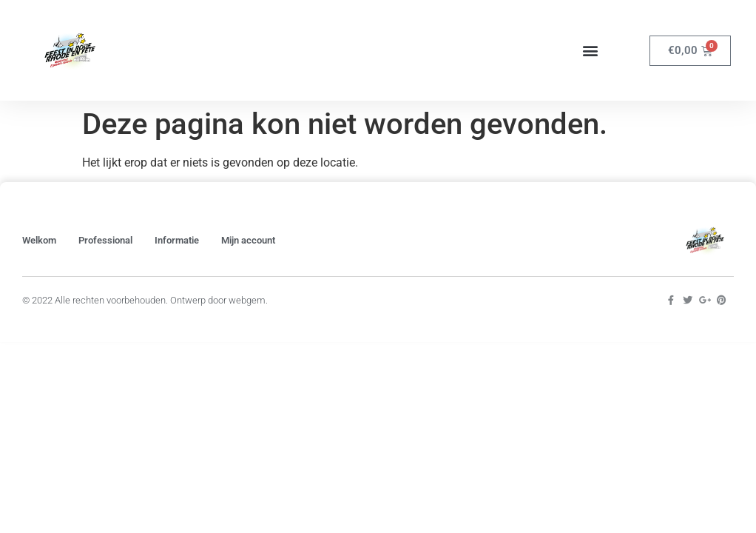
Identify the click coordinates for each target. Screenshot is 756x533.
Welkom (39, 240)
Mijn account (248, 240)
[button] (590, 51)
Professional (105, 240)
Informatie (177, 240)
